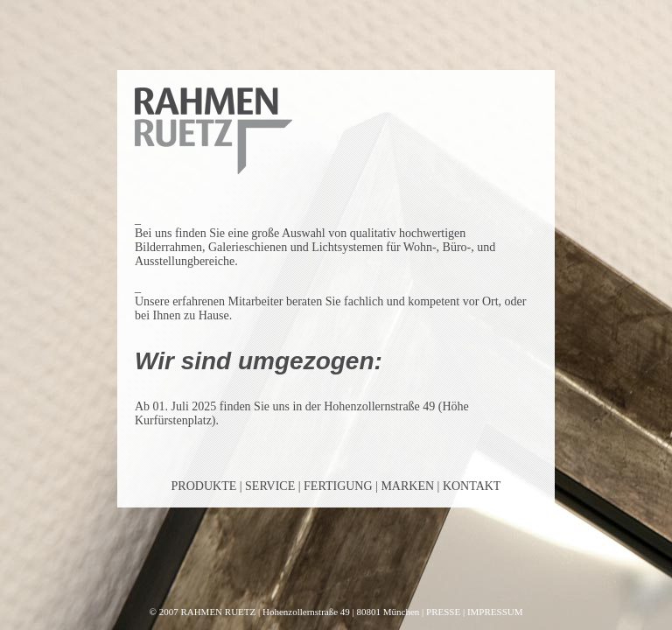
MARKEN (407, 486)
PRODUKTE (204, 486)
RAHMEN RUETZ (218, 612)
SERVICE (270, 486)
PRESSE (443, 612)
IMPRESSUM (495, 612)
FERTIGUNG (338, 486)
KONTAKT (472, 486)
